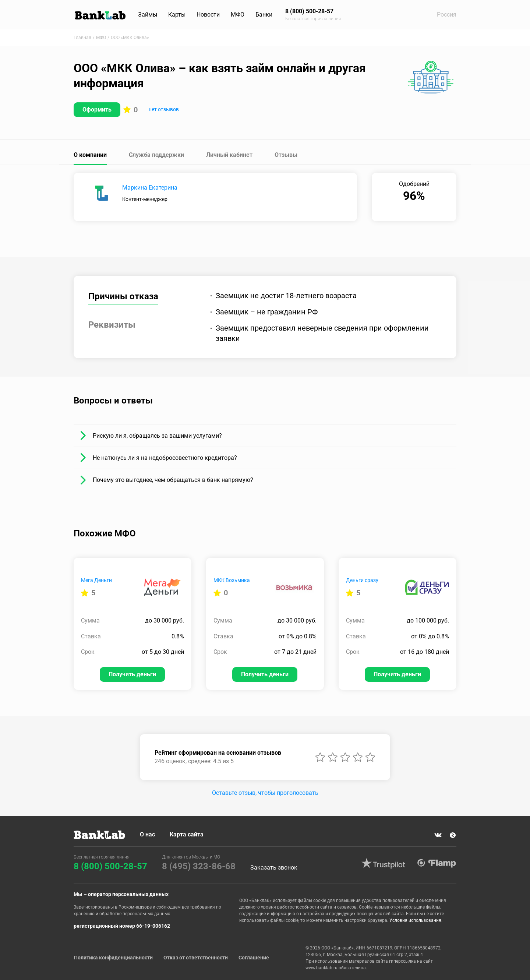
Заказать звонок (274, 868)
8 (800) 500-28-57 (110, 866)
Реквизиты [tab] (112, 325)
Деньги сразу (362, 580)
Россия (447, 15)
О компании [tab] (90, 155)
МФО (238, 15)
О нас (147, 834)
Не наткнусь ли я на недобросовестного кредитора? (165, 458)
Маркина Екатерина (150, 188)
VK (438, 835)
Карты (177, 15)
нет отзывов (164, 109)
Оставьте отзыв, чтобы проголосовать (265, 793)
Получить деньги (132, 674)
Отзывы (286, 155)
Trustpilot (383, 863)
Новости (208, 15)
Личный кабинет (229, 155)
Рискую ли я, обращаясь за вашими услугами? (157, 436)
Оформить (97, 110)
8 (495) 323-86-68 (199, 866)
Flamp (437, 863)
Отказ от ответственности (196, 958)
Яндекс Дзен (453, 835)
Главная (82, 38)
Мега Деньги (96, 580)
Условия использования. (416, 920)
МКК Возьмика (232, 580)
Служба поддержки (156, 155)
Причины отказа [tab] (123, 296)
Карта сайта (187, 834)
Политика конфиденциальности (113, 958)
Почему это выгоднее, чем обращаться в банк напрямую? (173, 480)
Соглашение (254, 958)
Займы (148, 15)
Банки (264, 15)
